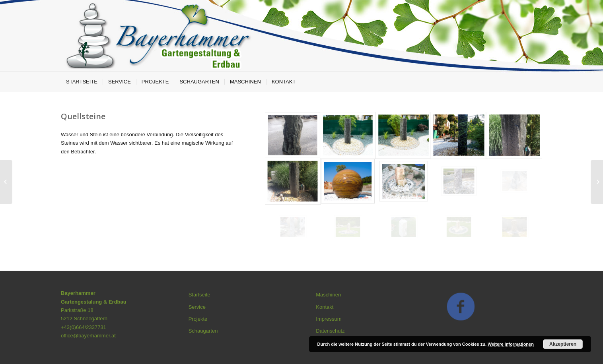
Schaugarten (203, 331)
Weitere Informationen (511, 344)
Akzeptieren (563, 344)
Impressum (329, 319)
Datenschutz (330, 331)
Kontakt (325, 307)
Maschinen (328, 295)
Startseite (199, 295)
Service (197, 307)
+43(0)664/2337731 (84, 327)
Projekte (198, 319)
